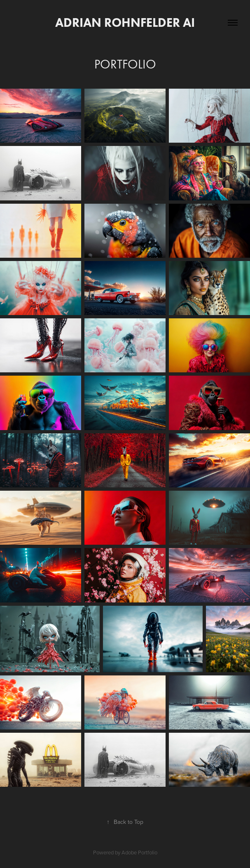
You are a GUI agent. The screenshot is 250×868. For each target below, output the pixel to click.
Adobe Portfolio (139, 852)
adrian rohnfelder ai (125, 22)
